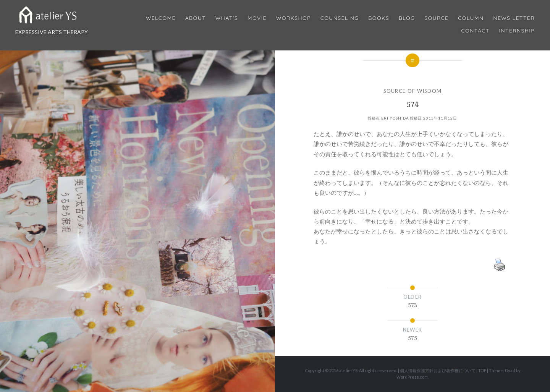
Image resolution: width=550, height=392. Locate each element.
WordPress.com (412, 377)
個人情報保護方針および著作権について (438, 370)
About (196, 18)
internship (517, 31)
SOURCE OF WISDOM (413, 91)
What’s (227, 18)
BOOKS (379, 18)
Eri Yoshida (395, 118)
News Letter (514, 18)
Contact (476, 31)
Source (436, 18)
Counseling (340, 18)
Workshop (294, 18)
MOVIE (257, 18)
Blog (407, 18)
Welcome (161, 18)
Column (471, 18)
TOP (482, 370)
